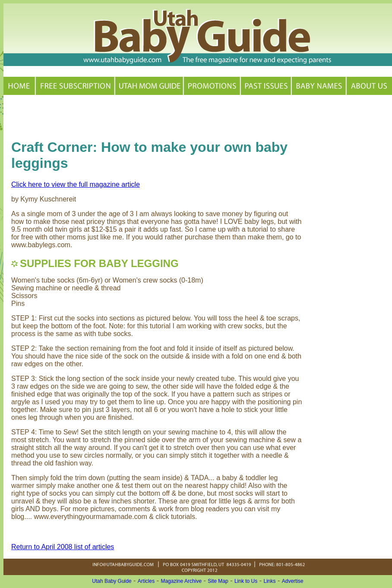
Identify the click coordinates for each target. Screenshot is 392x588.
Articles (146, 581)
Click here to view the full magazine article (76, 184)
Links (270, 581)
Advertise (293, 581)
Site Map (218, 581)
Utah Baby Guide (112, 581)
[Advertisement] (112, 116)
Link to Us (246, 581)
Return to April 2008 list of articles (63, 547)
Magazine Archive (181, 581)
